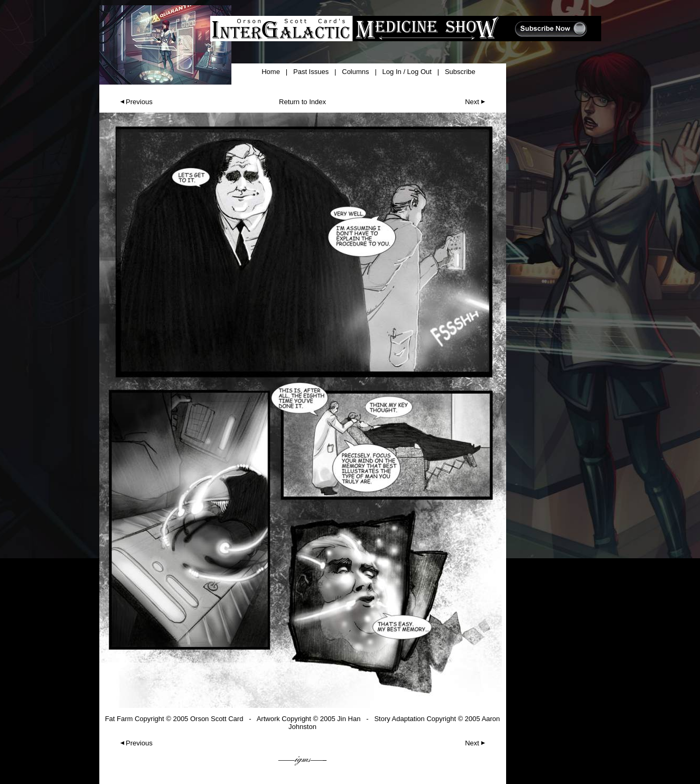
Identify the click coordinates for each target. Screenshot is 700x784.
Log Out (419, 72)
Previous (135, 102)
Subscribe (460, 72)
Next (476, 102)
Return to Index (302, 102)
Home (271, 72)
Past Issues (311, 72)
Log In (392, 72)
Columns (355, 72)
